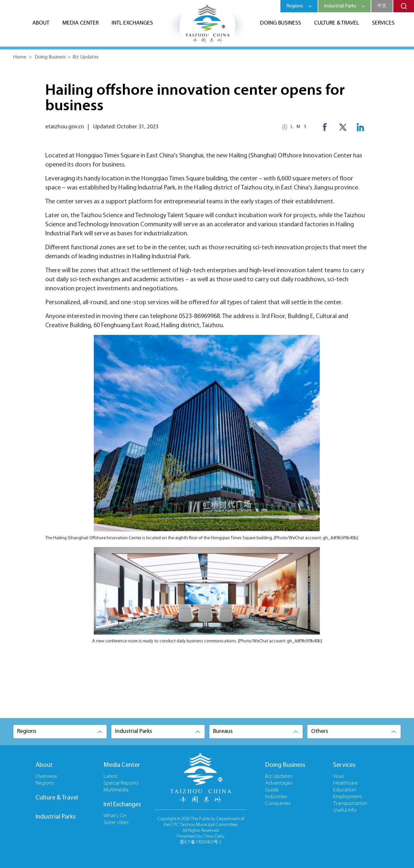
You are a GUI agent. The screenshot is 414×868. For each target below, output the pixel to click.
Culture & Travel (337, 23)
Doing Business (281, 23)
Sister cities (116, 823)
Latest (111, 777)
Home (20, 57)
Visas (339, 777)
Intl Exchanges (132, 23)
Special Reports (121, 783)
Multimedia (116, 790)
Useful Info (345, 810)
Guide (272, 790)
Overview (46, 777)
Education (345, 790)
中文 (382, 6)
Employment (348, 797)
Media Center (81, 23)
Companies (278, 804)
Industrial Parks (56, 817)
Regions (45, 783)
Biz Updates (86, 57)
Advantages (279, 783)
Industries (276, 797)
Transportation (350, 804)
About (41, 23)
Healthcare (345, 783)
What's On (115, 816)
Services (383, 23)
